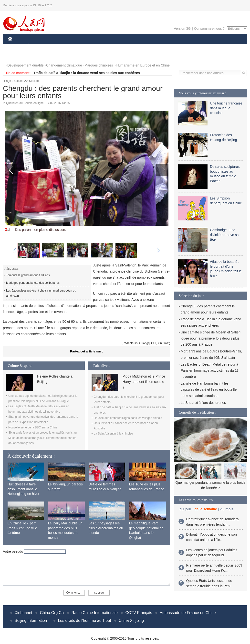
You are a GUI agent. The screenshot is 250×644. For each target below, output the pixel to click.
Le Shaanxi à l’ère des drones (203, 403)
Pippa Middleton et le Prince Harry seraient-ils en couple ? (144, 382)
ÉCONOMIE (37, 46)
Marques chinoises (99, 65)
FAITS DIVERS (150, 46)
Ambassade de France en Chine (188, 613)
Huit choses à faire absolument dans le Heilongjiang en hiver (24, 489)
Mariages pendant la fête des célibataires (33, 283)
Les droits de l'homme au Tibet (84, 620)
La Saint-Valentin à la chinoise (113, 434)
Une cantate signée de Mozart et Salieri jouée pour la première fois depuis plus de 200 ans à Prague (211, 338)
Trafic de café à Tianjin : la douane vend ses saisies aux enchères (87, 73)
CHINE (16, 46)
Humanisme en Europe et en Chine (143, 65)
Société (34, 81)
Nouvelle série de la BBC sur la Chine (33, 427)
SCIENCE (102, 46)
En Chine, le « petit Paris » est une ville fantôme (22, 528)
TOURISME (217, 46)
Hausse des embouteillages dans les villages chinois (128, 418)
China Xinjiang (131, 620)
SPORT (196, 46)
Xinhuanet (23, 613)
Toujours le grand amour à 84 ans (28, 275)
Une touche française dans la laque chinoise (226, 108)
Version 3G (182, 28)
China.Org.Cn (52, 613)
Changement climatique (64, 65)
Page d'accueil (14, 81)
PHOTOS (18, 56)
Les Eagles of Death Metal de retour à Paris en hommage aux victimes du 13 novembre (210, 370)
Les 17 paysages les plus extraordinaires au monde (106, 528)
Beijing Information (31, 620)
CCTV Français (139, 613)
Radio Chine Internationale (95, 613)
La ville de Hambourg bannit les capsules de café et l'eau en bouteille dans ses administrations (209, 389)
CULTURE (124, 46)
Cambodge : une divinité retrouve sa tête (224, 235)
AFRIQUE (80, 46)
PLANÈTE (176, 46)
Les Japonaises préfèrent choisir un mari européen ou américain (41, 293)
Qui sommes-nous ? (209, 28)
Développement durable (26, 65)
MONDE (60, 46)
